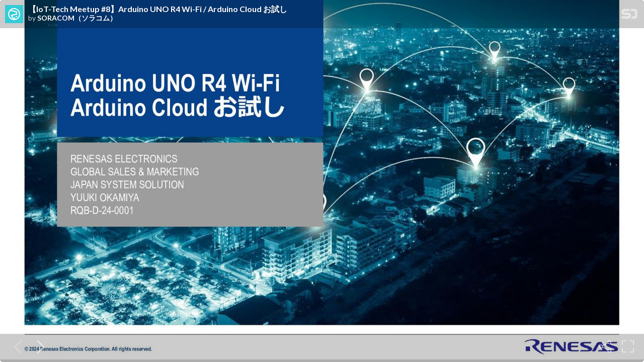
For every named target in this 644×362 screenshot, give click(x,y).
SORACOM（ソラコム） (77, 18)
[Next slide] (39, 346)
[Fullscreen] (628, 346)
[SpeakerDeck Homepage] (629, 16)
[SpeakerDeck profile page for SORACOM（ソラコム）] (14, 15)
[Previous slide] (16, 346)
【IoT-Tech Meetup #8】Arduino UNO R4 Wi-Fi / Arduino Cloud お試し (158, 9)
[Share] (605, 346)
